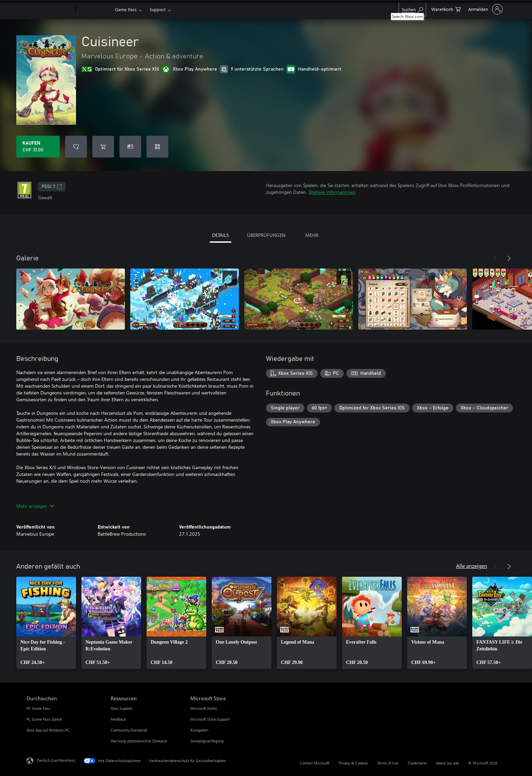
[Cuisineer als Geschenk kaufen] (130, 147)
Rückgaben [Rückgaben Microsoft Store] (199, 730)
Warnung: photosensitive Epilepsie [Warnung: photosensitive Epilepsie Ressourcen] (139, 741)
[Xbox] (94, 10)
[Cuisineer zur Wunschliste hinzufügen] (76, 147)
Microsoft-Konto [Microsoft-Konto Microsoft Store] (204, 708)
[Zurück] (495, 258)
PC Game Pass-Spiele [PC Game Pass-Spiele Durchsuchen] (44, 719)
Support (158, 9)
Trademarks (417, 763)
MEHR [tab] (312, 235)
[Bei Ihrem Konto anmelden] (485, 9)
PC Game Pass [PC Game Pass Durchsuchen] (38, 708)
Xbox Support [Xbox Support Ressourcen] (121, 708)
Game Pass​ (126, 9)
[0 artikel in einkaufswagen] (446, 9)
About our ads (448, 763)
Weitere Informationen (332, 192)
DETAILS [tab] (220, 235)
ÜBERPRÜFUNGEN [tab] (266, 235)
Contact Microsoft (315, 763)
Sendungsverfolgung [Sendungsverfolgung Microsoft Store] (207, 741)
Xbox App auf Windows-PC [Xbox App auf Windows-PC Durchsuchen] (48, 730)
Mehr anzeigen (35, 506)
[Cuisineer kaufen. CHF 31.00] (38, 147)
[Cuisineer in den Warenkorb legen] (103, 147)
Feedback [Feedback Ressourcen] (118, 719)
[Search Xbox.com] (412, 9)
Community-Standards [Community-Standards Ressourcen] (129, 730)
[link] (46, 623)
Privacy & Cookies (353, 763)
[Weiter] (509, 258)
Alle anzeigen (472, 566)
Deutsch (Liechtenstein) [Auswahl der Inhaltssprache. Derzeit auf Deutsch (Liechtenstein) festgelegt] (56, 760)
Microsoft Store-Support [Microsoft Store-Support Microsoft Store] (210, 719)
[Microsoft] (50, 10)
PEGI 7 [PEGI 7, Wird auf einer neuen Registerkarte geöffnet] (52, 187)
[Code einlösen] (157, 147)
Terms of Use (388, 763)
